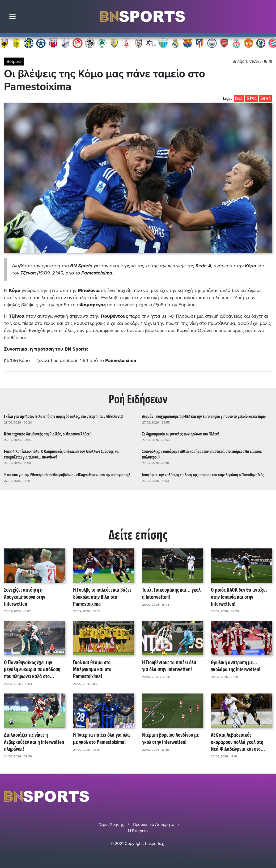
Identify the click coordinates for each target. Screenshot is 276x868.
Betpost (14, 62)
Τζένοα (252, 99)
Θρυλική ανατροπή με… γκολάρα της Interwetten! (236, 666)
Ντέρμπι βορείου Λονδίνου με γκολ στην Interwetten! (171, 739)
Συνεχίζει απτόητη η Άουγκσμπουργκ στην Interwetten (25, 597)
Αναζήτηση (268, 18)
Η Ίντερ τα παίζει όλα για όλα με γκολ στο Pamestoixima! (101, 739)
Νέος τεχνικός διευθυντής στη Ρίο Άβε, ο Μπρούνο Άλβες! (47, 434)
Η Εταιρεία (138, 831)
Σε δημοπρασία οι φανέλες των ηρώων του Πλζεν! (181, 434)
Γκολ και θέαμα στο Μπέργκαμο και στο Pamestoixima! (92, 670)
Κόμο (239, 99)
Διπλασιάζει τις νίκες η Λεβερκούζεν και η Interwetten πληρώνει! (34, 742)
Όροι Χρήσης (112, 824)
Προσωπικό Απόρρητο (154, 824)
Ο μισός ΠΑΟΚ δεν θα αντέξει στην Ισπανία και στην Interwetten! (239, 597)
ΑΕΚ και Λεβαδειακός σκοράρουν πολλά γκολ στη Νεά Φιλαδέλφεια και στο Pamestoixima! (237, 742)
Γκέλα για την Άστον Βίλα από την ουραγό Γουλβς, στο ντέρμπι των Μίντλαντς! (64, 416)
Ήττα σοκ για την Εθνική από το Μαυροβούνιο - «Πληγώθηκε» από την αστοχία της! (67, 475)
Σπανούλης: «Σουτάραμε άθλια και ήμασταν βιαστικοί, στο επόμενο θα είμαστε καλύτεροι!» (202, 455)
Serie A (266, 99)
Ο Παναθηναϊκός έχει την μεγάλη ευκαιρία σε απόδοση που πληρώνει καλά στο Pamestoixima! (32, 670)
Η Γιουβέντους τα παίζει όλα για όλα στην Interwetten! (169, 666)
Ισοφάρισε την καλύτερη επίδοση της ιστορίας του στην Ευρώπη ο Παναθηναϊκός (203, 475)
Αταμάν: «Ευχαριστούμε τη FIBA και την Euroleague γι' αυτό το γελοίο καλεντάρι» (204, 416)
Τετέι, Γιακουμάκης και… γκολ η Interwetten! (171, 594)
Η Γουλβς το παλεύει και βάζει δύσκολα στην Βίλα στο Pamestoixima (102, 597)
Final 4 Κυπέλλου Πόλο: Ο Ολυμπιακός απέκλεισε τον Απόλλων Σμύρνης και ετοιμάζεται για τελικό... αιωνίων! (62, 455)
